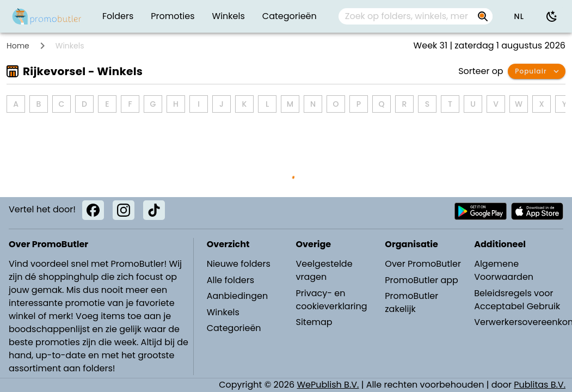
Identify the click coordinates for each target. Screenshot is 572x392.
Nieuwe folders (239, 264)
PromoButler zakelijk (411, 302)
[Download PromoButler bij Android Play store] (481, 211)
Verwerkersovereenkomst (518, 322)
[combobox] (416, 16)
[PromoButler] (47, 16)
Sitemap (314, 322)
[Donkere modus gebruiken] (552, 16)
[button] (519, 16)
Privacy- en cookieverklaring (331, 300)
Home (18, 46)
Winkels (223, 312)
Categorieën (234, 328)
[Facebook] (93, 210)
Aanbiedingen (237, 296)
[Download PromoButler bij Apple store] (537, 211)
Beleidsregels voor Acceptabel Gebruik (517, 300)
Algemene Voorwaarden (504, 270)
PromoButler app (422, 280)
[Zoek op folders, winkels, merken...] (407, 16)
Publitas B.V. (540, 385)
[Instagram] (124, 210)
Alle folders (230, 280)
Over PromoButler (423, 264)
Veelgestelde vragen (324, 270)
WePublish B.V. (328, 385)
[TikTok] (154, 210)
